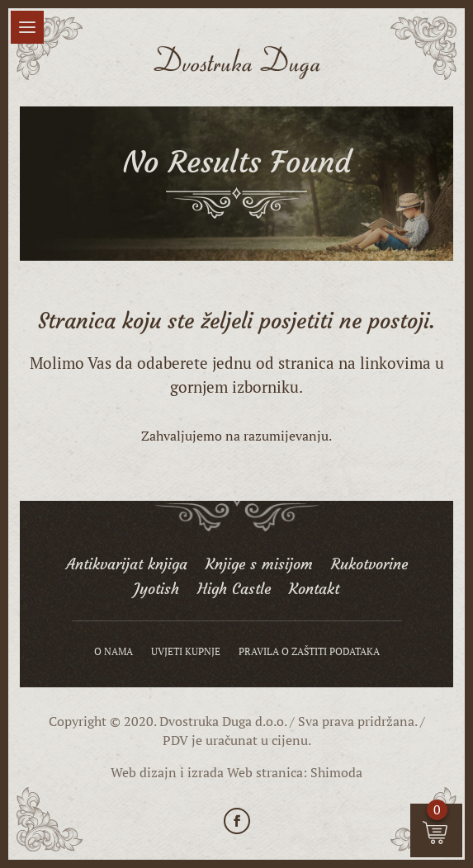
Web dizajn (144, 772)
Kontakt (314, 591)
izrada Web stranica (245, 772)
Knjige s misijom (259, 566)
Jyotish (156, 591)
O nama (114, 652)
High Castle (234, 591)
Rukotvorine (369, 566)
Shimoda (336, 772)
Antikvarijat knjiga (127, 566)
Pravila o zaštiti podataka (309, 652)
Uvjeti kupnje (186, 652)
